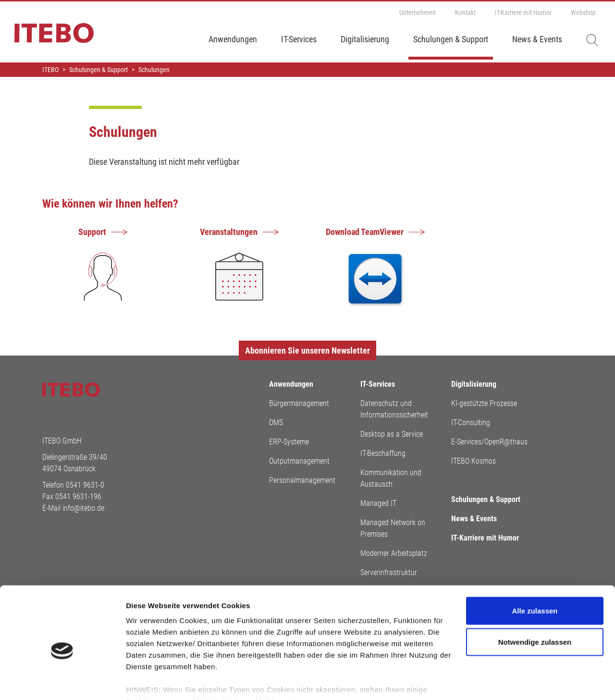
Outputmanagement (299, 461)
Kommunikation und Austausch (391, 478)
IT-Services (299, 39)
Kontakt (465, 12)
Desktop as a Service (392, 434)
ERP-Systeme (289, 442)
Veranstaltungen (229, 232)
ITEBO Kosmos (474, 461)
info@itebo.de (83, 508)
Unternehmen (418, 12)
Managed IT (378, 503)
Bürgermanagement (299, 403)
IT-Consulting (471, 423)
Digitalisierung (365, 39)
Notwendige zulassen (535, 597)
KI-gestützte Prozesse (484, 403)
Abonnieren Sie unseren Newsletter (307, 350)
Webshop (583, 12)
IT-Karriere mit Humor (523, 12)
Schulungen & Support (451, 39)
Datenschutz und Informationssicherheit (394, 409)
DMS (276, 423)
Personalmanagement (302, 480)
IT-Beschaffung (383, 453)
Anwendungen (233, 39)
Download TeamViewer (365, 232)
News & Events (537, 39)
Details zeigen (150, 681)
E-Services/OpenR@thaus (489, 442)
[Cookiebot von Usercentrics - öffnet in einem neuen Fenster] (62, 681)
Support (92, 232)
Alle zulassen (535, 565)
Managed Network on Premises (393, 528)
